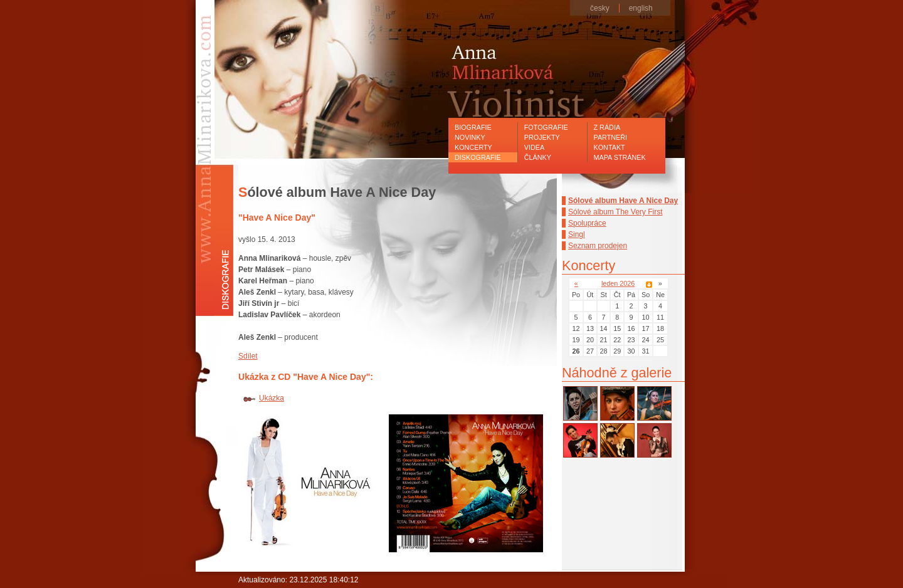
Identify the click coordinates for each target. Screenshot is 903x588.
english (641, 8)
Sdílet (248, 356)
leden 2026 (618, 283)
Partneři (611, 137)
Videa (534, 147)
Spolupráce (587, 223)
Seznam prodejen (598, 246)
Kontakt (610, 147)
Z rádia (607, 127)
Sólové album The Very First (615, 212)
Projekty (542, 137)
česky (600, 8)
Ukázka (272, 398)
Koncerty (473, 147)
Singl (577, 234)
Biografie (473, 127)
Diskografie (478, 157)
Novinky (470, 137)
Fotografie (546, 127)
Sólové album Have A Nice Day (623, 201)
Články (538, 157)
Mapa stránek (620, 157)
